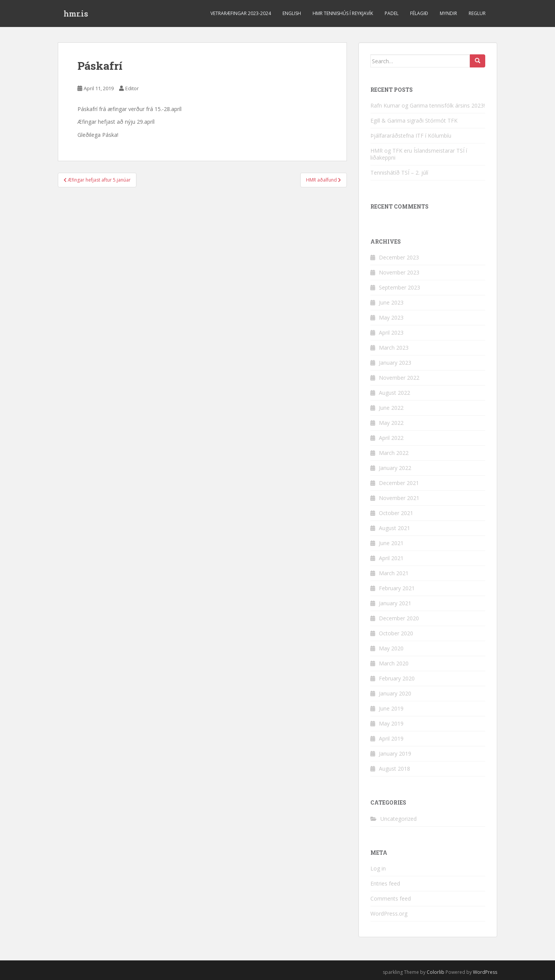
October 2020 (396, 633)
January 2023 (395, 363)
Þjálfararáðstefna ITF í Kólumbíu (411, 136)
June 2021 (391, 543)
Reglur (477, 13)
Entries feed (385, 883)
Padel (392, 13)
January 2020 (395, 693)
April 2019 (391, 738)
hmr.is (76, 13)
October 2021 (396, 513)
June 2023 (391, 302)
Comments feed (391, 898)
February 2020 (397, 678)
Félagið (419, 13)
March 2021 (394, 573)
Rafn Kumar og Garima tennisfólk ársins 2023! (428, 105)
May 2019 (391, 723)
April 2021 (391, 558)
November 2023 (399, 272)
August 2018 (394, 769)
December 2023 (399, 257)
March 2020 (394, 663)
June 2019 (391, 708)
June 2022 (391, 408)
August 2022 (394, 393)
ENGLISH (292, 13)
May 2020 (391, 648)
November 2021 (399, 498)
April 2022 (391, 438)
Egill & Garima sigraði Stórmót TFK (414, 120)
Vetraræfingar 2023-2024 (241, 13)
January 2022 (395, 468)
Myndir (448, 13)
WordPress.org (389, 913)
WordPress (485, 972)
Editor (132, 88)
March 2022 (394, 453)
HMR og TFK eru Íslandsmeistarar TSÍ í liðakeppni (419, 154)
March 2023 (394, 348)
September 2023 (399, 287)
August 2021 (394, 528)
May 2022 (391, 423)
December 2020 (399, 618)
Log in (378, 868)
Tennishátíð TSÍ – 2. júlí (399, 173)
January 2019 (395, 754)
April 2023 (391, 333)
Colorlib (436, 972)
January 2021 (395, 603)
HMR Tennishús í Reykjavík (343, 13)
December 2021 (399, 483)
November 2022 (399, 378)
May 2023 (391, 317)
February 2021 (397, 588)
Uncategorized (399, 819)
